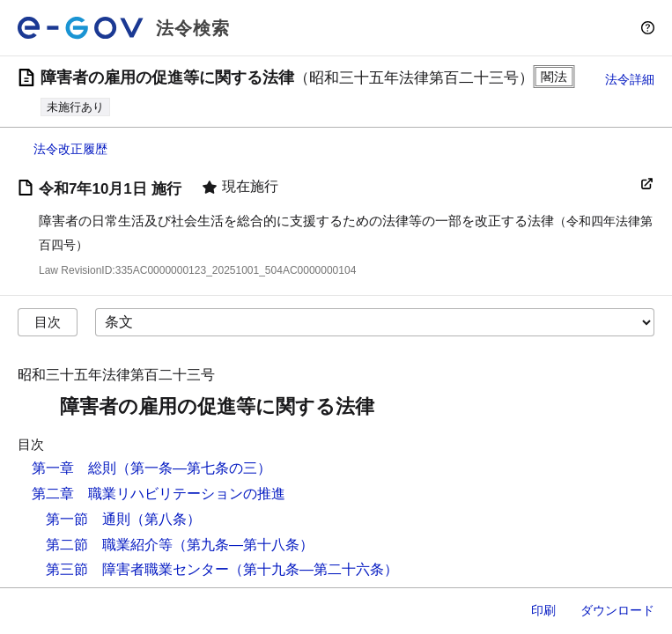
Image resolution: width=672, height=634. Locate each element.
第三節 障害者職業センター (137, 569)
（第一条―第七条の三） (194, 468)
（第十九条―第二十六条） (314, 569)
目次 (48, 322)
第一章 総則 (74, 468)
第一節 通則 (88, 519)
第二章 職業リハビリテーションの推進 (159, 494)
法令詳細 (630, 79)
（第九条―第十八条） (243, 545)
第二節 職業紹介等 (109, 545)
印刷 (543, 610)
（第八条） (166, 519)
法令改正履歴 (70, 149)
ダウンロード (617, 610)
